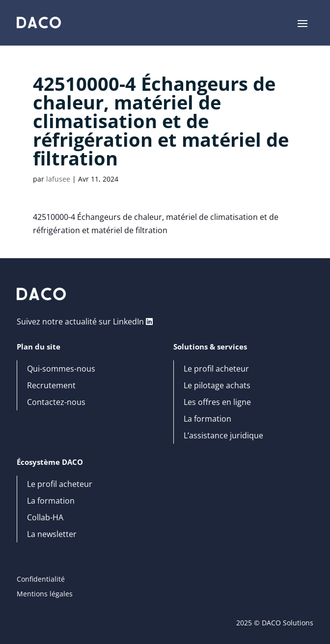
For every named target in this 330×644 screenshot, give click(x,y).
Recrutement (51, 386)
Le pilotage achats (217, 386)
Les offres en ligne (217, 402)
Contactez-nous (56, 402)
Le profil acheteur (216, 369)
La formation (207, 419)
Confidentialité (41, 580)
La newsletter (52, 535)
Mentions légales (45, 594)
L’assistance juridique (223, 436)
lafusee (58, 179)
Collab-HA (45, 518)
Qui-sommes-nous (61, 369)
